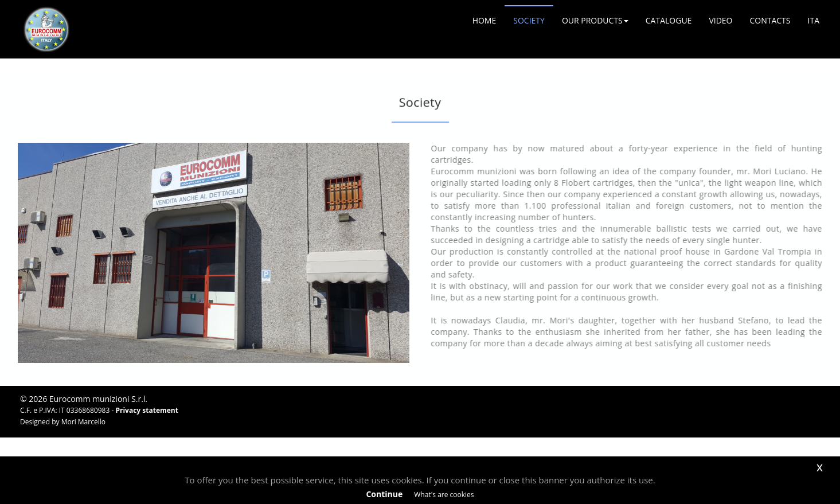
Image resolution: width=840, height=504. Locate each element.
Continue (384, 494)
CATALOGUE (669, 20)
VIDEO (720, 20)
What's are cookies (444, 495)
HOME (485, 20)
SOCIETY (529, 20)
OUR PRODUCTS (595, 20)
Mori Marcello (83, 422)
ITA (814, 20)
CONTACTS (770, 20)
